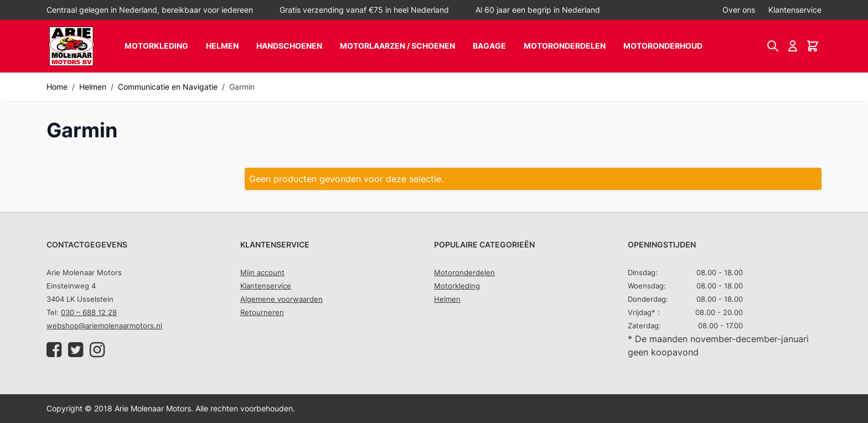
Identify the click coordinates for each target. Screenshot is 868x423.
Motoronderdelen (565, 46)
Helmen (222, 46)
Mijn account (262, 272)
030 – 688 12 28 (89, 312)
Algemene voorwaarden (281, 299)
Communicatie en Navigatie (168, 87)
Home (57, 87)
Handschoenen (289, 46)
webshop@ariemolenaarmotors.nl (104, 326)
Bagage (489, 46)
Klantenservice (795, 10)
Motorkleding (156, 46)
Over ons (739, 10)
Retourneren (262, 312)
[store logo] (71, 46)
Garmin (242, 87)
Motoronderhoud (663, 46)
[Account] (793, 46)
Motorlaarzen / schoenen (397, 46)
